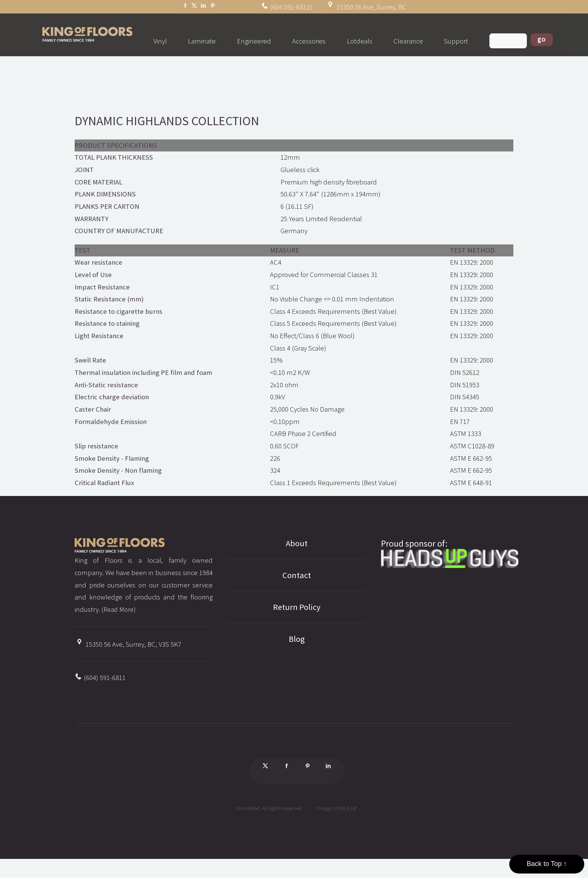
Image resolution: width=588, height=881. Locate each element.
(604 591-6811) (286, 7)
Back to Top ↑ (547, 863)
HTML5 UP (346, 811)
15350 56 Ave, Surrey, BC (366, 7)
